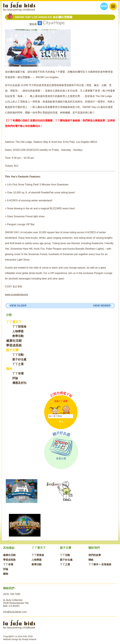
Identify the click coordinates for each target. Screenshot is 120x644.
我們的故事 (95, 555)
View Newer (102, 306)
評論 (15, 378)
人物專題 (18, 331)
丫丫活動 (18, 355)
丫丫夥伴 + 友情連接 (100, 564)
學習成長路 (14, 345)
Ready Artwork (29, 639)
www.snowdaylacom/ (17, 295)
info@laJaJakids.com (15, 612)
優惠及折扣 (19, 383)
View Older (18, 306)
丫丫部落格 (19, 327)
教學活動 (18, 336)
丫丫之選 (18, 364)
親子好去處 (19, 359)
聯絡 (91, 560)
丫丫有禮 (18, 373)
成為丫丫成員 (61, 401)
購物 (6, 574)
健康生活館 (14, 341)
